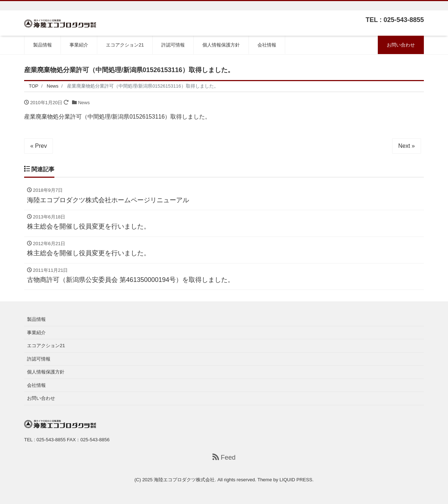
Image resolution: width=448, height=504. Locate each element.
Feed (224, 457)
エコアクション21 (125, 45)
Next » (407, 146)
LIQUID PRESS (296, 480)
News (84, 103)
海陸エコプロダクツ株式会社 (184, 480)
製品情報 (42, 45)
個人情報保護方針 (221, 45)
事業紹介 (79, 45)
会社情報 (267, 45)
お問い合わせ (401, 45)
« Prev (39, 146)
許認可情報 (173, 45)
